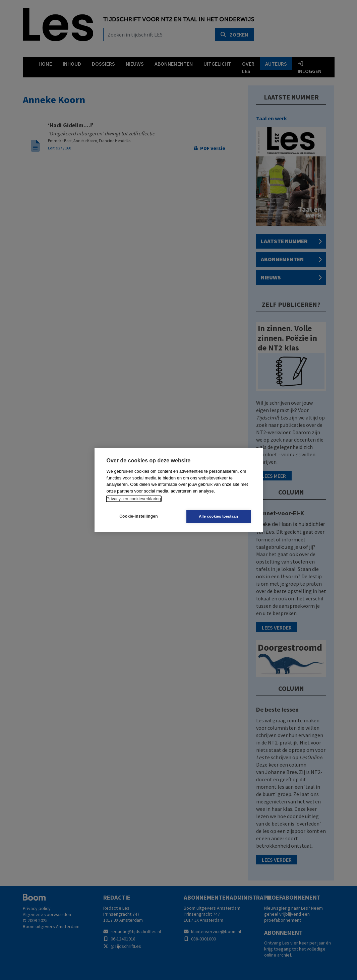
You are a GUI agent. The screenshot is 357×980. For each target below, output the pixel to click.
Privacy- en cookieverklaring (134, 499)
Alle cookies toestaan (218, 516)
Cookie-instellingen (138, 516)
